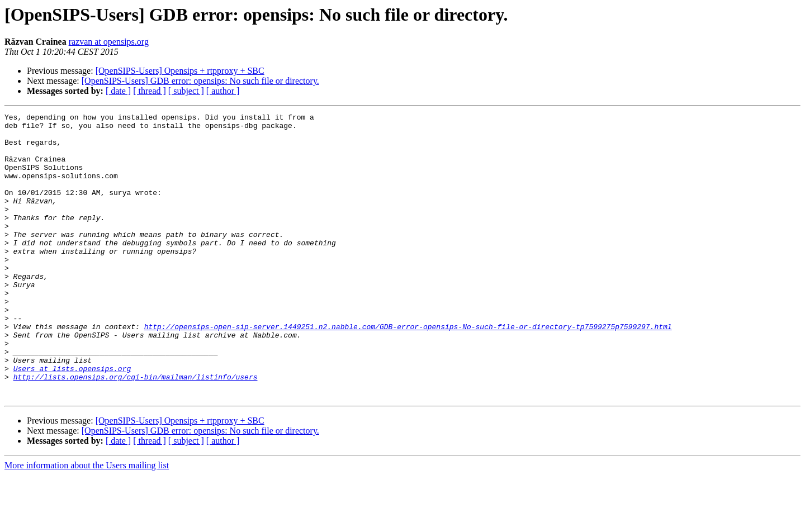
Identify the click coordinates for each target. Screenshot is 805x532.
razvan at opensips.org (109, 42)
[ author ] (223, 91)
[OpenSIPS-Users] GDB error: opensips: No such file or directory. (200, 81)
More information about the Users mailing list (87, 522)
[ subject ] (186, 91)
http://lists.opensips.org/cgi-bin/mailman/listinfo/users (136, 430)
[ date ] (118, 91)
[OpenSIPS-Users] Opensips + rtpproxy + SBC (180, 71)
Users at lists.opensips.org (72, 420)
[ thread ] (150, 91)
